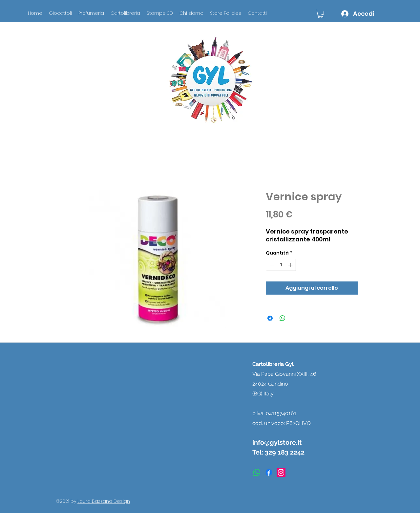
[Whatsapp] (257, 472)
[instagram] (281, 472)
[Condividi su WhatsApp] (283, 318)
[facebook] (269, 472)
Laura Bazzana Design (104, 501)
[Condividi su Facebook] (270, 318)
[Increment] (291, 265)
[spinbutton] (281, 265)
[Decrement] (271, 265)
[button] (321, 14)
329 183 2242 (285, 452)
